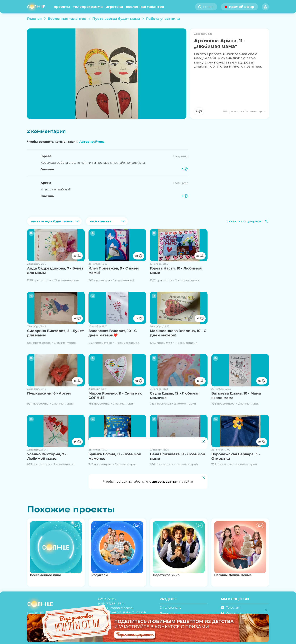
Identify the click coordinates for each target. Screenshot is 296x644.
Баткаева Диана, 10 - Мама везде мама (236, 396)
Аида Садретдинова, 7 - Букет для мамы (55, 271)
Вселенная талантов (145, 7)
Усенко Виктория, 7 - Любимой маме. (47, 456)
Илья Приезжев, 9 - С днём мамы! (114, 271)
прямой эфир (242, 7)
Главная (34, 19)
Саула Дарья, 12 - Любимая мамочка (175, 396)
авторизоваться (165, 482)
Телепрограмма (88, 7)
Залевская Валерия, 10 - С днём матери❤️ (113, 333)
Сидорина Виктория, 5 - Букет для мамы (55, 333)
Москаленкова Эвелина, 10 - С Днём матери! (178, 333)
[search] (209, 7)
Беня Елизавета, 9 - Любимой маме (178, 456)
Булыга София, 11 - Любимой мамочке (115, 456)
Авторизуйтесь (92, 142)
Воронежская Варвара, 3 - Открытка (236, 456)
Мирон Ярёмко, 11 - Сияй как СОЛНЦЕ (115, 396)
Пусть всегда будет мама (116, 19)
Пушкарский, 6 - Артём (49, 393)
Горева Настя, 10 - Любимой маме (176, 271)
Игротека (114, 7)
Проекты (62, 7)
